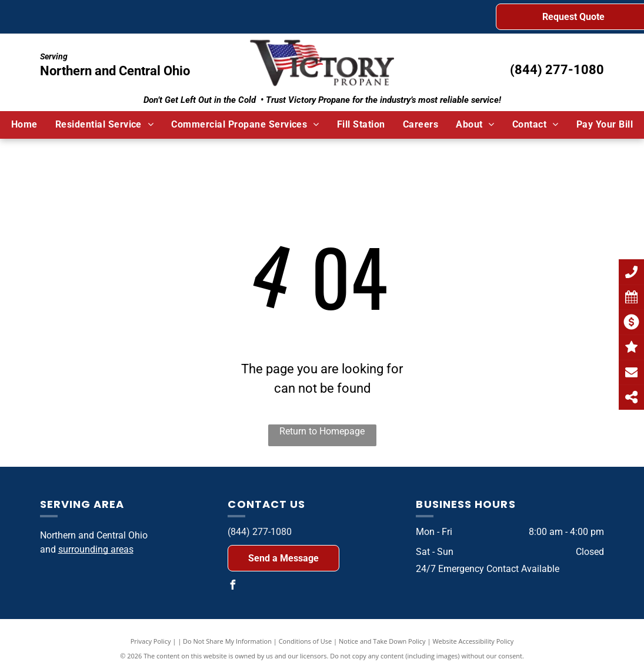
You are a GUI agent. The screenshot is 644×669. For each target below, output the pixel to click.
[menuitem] (24, 125)
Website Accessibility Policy (473, 641)
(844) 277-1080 (557, 70)
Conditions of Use (306, 641)
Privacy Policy (151, 641)
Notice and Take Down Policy (382, 641)
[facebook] (232, 586)
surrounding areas (96, 549)
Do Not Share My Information (227, 641)
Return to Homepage (322, 431)
